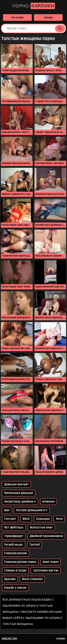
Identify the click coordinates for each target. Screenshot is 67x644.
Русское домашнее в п (32, 510)
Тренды (48, 17)
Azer (7, 510)
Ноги (59, 519)
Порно (34, 6)
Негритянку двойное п (20, 502)
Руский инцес (14, 545)
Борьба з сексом (15, 588)
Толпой (34, 545)
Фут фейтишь (14, 528)
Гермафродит (14, 536)
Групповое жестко (46, 571)
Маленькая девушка (19, 493)
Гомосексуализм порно (20, 562)
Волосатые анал (41, 528)
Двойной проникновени (46, 536)
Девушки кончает (16, 484)
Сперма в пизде (15, 571)
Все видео (17, 17)
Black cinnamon (32, 579)
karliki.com (9, 639)
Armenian (49, 502)
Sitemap (61, 639)
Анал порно (51, 562)
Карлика (10, 579)
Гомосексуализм (16, 553)
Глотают (10, 519)
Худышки (43, 519)
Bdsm (26, 519)
